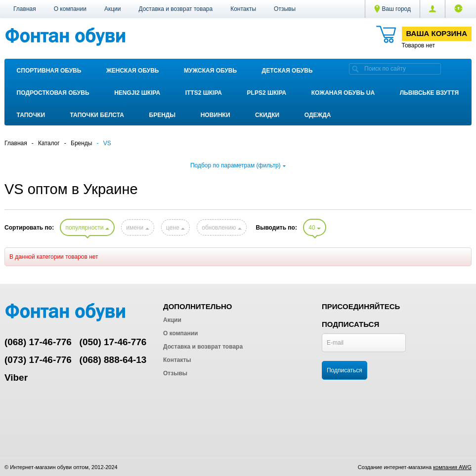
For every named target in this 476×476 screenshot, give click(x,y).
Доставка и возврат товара (175, 9)
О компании (70, 9)
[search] (355, 69)
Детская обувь (287, 71)
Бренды (163, 115)
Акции (113, 9)
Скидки (267, 115)
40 (315, 228)
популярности (87, 228)
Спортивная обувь (49, 71)
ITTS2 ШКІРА (204, 93)
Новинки (216, 115)
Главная (25, 9)
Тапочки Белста (97, 115)
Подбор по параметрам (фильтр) (238, 165)
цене (175, 228)
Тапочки (31, 115)
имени (137, 228)
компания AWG (452, 467)
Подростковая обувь (53, 93)
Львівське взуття (429, 93)
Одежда (318, 115)
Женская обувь (133, 71)
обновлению (221, 228)
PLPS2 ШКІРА (267, 93)
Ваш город (392, 9)
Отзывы (285, 9)
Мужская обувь (210, 71)
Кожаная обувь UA (343, 93)
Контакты (243, 9)
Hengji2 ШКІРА (137, 93)
